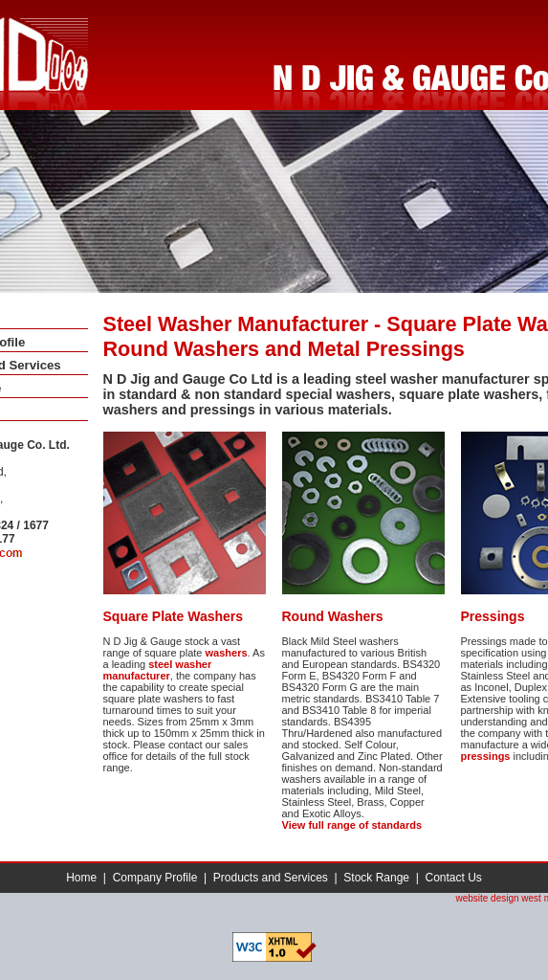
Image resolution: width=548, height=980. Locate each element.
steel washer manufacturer (158, 670)
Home (81, 878)
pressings (486, 756)
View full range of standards (352, 825)
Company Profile (155, 878)
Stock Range (376, 878)
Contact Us (453, 878)
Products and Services (271, 878)
